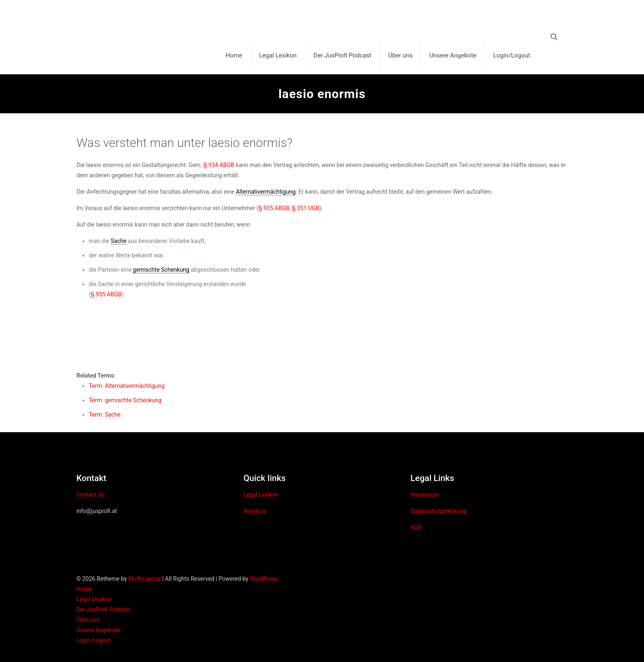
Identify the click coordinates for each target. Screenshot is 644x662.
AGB (416, 527)
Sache (118, 241)
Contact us (90, 495)
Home (84, 589)
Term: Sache (105, 415)
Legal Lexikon (261, 495)
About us (255, 511)
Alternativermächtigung (266, 192)
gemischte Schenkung (161, 270)
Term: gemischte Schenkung (125, 400)
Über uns (88, 620)
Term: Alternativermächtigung (127, 386)
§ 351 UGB (306, 208)
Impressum (425, 495)
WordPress (264, 579)
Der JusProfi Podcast (103, 609)
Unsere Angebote (98, 630)
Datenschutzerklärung (438, 511)
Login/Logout (94, 640)
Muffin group (144, 579)
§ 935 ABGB (274, 208)
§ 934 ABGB (219, 165)
